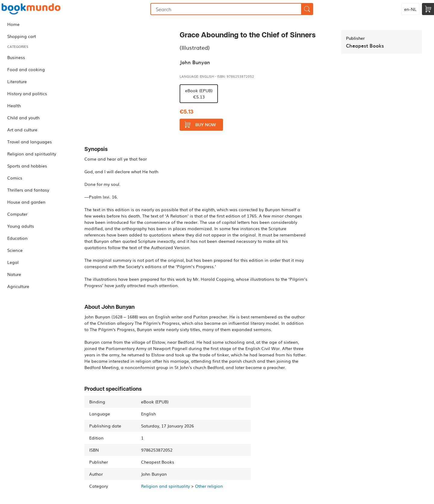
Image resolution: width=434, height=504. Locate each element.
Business (16, 57)
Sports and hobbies (27, 166)
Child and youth (23, 117)
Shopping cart (22, 36)
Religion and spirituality (32, 154)
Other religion (209, 486)
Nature (14, 274)
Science (15, 250)
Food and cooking (26, 69)
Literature (17, 81)
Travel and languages (30, 142)
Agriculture (18, 286)
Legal (13, 262)
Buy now (200, 125)
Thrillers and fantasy (28, 190)
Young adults (21, 226)
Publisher (355, 38)
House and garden (26, 202)
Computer (17, 214)
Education (17, 238)
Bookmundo (31, 9)
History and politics (27, 93)
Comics (15, 178)
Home (13, 24)
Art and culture (22, 130)
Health (14, 105)
